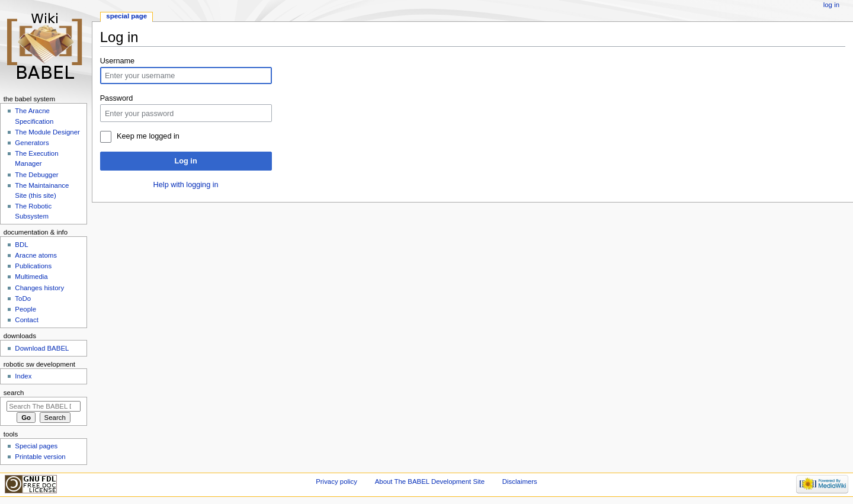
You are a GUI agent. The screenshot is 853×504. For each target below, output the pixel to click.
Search (14, 393)
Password (117, 98)
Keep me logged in (148, 136)
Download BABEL (42, 348)
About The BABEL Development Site (430, 481)
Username (118, 61)
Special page (126, 16)
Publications (33, 266)
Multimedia (31, 277)
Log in (186, 161)
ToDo (23, 298)
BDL (21, 245)
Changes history (39, 288)
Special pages (36, 446)
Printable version (40, 457)
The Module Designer (47, 132)
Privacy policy (336, 481)
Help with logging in (186, 185)
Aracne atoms (36, 255)
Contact (26, 320)
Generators (32, 143)
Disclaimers (520, 481)
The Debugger (36, 175)
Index (23, 376)
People (25, 309)
